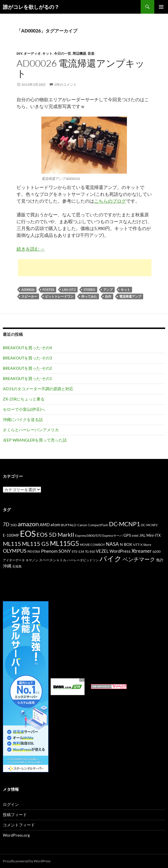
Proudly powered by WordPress (27, 861)
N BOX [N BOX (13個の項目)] (126, 544)
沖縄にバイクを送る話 (23, 419)
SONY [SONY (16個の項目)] (65, 551)
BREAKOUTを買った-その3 (27, 358)
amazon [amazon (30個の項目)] (28, 524)
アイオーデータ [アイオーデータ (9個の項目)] (14, 560)
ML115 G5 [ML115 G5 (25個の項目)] (36, 544)
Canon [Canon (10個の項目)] (82, 525)
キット (47, 53)
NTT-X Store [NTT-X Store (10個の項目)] (142, 545)
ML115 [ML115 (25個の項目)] (12, 544)
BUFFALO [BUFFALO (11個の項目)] (69, 525)
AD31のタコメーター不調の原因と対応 (38, 389)
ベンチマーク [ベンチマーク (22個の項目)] (139, 559)
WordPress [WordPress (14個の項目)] (120, 551)
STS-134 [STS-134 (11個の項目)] (78, 551)
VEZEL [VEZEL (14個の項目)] (102, 551)
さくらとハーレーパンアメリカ (31, 430)
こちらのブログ (110, 201)
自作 (108, 296)
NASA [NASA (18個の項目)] (112, 544)
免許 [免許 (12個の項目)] (160, 560)
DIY (19, 53)
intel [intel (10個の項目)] (135, 535)
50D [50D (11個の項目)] (14, 525)
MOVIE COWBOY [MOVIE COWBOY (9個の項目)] (92, 545)
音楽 (91, 53)
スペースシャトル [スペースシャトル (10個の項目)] (53, 560)
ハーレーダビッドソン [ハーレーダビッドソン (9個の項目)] (83, 560)
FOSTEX (48, 289)
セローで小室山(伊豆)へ (24, 409)
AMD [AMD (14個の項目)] (45, 525)
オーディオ (32, 53)
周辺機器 (79, 53)
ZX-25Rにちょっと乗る (24, 399)
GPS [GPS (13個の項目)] (127, 535)
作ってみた (89, 296)
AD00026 (28, 289)
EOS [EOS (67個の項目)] (28, 533)
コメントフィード (19, 825)
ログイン (11, 804)
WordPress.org (16, 835)
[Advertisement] (85, 268)
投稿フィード (15, 815)
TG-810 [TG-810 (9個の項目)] (90, 551)
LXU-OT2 (69, 289)
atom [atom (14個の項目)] (55, 525)
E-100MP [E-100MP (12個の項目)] (11, 535)
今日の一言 (62, 53)
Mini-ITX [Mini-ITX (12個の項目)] (153, 535)
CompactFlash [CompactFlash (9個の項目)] (98, 525)
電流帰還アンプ (130, 296)
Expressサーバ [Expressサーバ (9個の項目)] (113, 535)
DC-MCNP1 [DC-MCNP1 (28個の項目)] (125, 524)
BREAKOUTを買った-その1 (27, 378)
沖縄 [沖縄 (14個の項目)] (7, 566)
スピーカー (29, 296)
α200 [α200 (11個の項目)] (157, 551)
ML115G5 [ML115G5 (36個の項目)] (64, 543)
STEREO (89, 289)
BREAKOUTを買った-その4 (27, 348)
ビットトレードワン (59, 296)
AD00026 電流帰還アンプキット (81, 68)
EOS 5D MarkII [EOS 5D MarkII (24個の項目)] (55, 535)
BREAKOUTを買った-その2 (27, 368)
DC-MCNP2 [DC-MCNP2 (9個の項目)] (149, 525)
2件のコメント (65, 85)
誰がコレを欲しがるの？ (31, 7)
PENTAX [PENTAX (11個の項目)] (34, 551)
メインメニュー (161, 7)
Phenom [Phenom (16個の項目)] (49, 551)
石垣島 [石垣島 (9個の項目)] (17, 566)
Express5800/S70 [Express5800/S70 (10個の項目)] (88, 535)
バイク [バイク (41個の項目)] (111, 559)
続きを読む (31, 249)
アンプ (108, 289)
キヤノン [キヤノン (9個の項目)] (32, 560)
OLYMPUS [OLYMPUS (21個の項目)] (15, 551)
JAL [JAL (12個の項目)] (142, 535)
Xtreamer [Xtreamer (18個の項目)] (142, 551)
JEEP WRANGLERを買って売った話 (35, 440)
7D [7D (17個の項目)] (6, 525)
